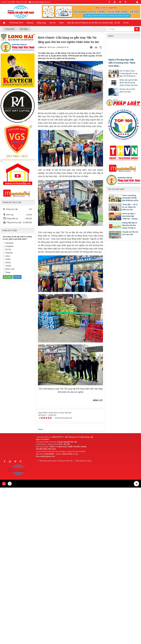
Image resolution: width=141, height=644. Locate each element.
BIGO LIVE (9, 269)
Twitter (7, 259)
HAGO (7, 263)
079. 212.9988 (9, 2)
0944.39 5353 (22, 2)
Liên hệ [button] (52, 23)
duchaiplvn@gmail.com (41, 2)
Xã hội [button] (126, 23)
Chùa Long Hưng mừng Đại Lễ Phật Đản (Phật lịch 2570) (130, 198)
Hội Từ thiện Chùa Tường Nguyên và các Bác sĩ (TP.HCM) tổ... (129, 73)
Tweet (40, 429)
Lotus (6, 256)
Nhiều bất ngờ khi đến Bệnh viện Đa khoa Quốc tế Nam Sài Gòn (129, 83)
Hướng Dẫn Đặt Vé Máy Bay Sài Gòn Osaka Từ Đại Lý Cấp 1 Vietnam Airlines (123, 228)
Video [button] (61, 23)
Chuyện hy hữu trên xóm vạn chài (130, 233)
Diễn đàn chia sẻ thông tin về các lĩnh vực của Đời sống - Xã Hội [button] (93, 23)
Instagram (8, 246)
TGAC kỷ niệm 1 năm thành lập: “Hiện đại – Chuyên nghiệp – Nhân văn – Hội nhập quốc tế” (123, 219)
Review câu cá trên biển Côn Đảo (127, 90)
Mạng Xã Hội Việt (66, 461)
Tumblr (7, 266)
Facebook (8, 243)
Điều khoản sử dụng (84, 461)
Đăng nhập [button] (41, 23)
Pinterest (8, 253)
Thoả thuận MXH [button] (16, 23)
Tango (7, 272)
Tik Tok (7, 250)
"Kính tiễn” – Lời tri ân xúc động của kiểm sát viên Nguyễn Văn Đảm (130, 208)
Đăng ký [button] (30, 23)
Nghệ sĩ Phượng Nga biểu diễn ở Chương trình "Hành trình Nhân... (122, 63)
